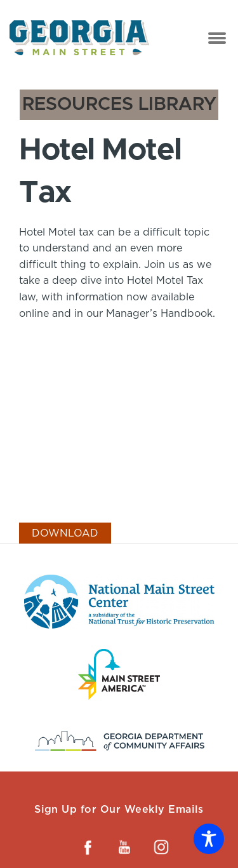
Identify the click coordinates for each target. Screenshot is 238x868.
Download (65, 533)
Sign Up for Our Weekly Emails (119, 809)
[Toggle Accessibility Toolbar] (209, 839)
